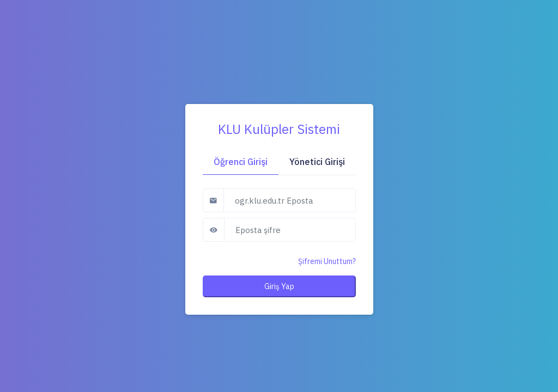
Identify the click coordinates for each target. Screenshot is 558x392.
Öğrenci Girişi (241, 162)
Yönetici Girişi (317, 162)
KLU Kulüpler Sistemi (279, 129)
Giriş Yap (279, 286)
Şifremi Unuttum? (327, 261)
